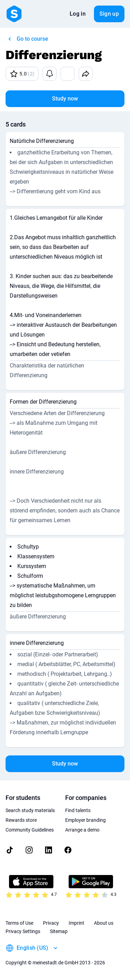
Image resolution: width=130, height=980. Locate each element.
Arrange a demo (82, 830)
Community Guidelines (30, 830)
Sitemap (59, 931)
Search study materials (30, 810)
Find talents (78, 810)
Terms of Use (19, 923)
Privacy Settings (23, 931)
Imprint (76, 923)
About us (104, 923)
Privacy (51, 923)
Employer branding (85, 820)
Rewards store (21, 820)
